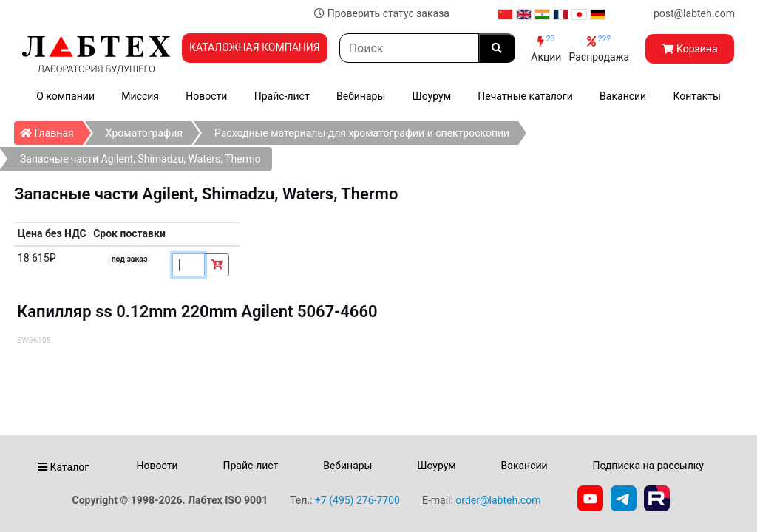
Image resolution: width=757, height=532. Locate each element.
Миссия (140, 96)
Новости (206, 96)
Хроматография (144, 133)
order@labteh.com (498, 500)
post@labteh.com (694, 13)
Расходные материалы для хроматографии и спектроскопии (362, 133)
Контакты (697, 96)
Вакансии (623, 96)
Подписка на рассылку (648, 465)
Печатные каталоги (525, 96)
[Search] (410, 48)
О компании (65, 96)
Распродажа (599, 48)
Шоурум (432, 96)
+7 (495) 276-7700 (357, 500)
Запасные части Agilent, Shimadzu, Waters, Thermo (140, 159)
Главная (51, 130)
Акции (546, 48)
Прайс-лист (282, 96)
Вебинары (361, 96)
